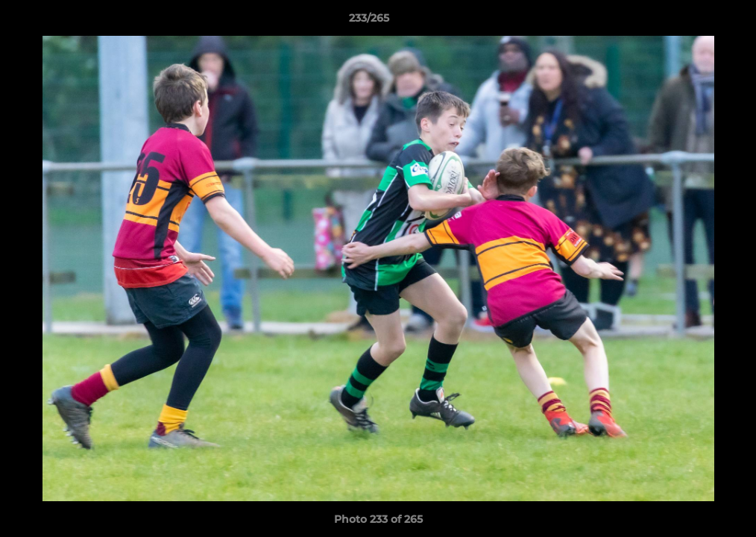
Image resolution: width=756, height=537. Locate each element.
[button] (693, 22)
